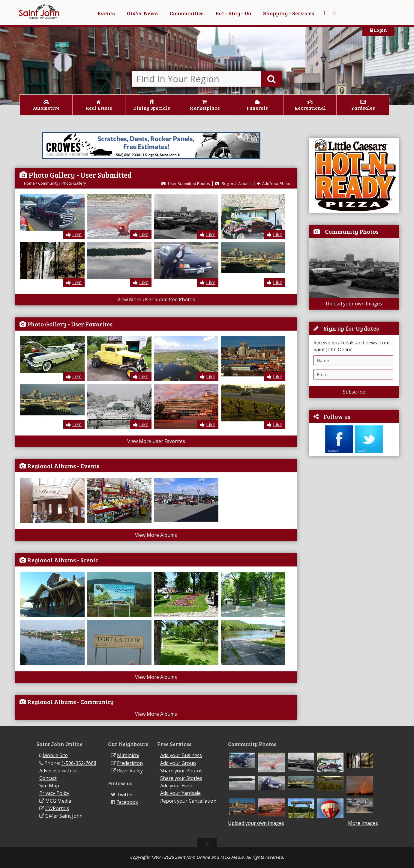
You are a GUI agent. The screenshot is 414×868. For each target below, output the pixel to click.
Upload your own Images (354, 304)
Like (74, 234)
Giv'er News (142, 13)
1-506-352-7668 (79, 763)
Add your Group (178, 763)
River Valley (130, 771)
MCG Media (58, 801)
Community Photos (352, 231)
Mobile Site (55, 755)
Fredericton (130, 763)
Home (29, 183)
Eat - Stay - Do (233, 13)
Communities (187, 13)
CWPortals (57, 808)
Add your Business (181, 755)
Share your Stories (181, 778)
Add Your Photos (275, 183)
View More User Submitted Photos (156, 299)
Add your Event (177, 786)
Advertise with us (58, 771)
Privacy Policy (54, 793)
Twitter (125, 795)
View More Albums (156, 535)
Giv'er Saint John (64, 816)
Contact (48, 778)
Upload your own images (256, 823)
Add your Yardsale (180, 793)
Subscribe (354, 392)
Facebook (127, 802)
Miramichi (128, 755)
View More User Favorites (156, 441)
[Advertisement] (354, 552)
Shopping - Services (289, 13)
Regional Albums (233, 183)
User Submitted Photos (186, 183)
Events (106, 13)
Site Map (49, 786)
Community (48, 183)
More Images (363, 823)
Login (378, 30)
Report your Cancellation (188, 801)
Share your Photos (181, 771)
